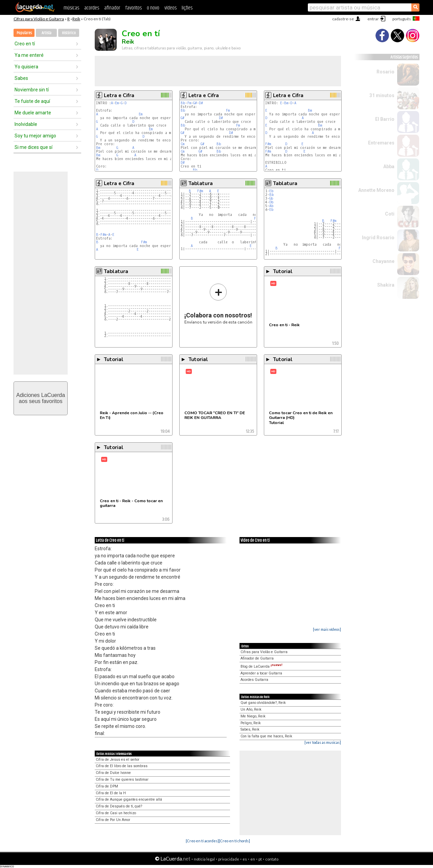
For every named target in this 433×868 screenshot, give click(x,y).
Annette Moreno (376, 190)
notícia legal (204, 859)
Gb (271, 198)
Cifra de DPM (107, 786)
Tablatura (201, 183)
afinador (112, 8)
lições (187, 8)
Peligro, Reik (251, 723)
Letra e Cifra (119, 95)
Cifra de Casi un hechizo (116, 813)
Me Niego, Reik (253, 716)
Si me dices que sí (33, 147)
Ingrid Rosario (378, 238)
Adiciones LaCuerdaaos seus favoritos (41, 398)
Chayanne (383, 261)
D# (201, 103)
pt (260, 859)
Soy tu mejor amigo (35, 136)
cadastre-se (343, 19)
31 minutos (382, 95)
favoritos (133, 8)
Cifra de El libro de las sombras (122, 766)
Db (271, 202)
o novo (153, 8)
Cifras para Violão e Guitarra (39, 19)
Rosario (385, 72)
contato (272, 859)
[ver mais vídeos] (327, 629)
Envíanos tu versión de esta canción (218, 304)
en (253, 859)
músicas (71, 8)
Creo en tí (25, 44)
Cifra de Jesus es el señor (118, 760)
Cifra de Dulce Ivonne (113, 773)
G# (195, 103)
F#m (268, 144)
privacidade (229, 859)
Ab (271, 206)
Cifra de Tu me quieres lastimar (122, 780)
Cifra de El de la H (111, 793)
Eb (271, 191)
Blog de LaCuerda (261, 666)
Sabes (21, 78)
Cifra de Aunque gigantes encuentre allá (129, 799)
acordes (92, 8)
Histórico (69, 33)
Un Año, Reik (251, 709)
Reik (76, 19)
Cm (183, 144)
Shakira (386, 285)
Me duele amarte (33, 113)
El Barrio (385, 119)
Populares (24, 33)
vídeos (170, 8)
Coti (390, 214)
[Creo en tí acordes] (202, 841)
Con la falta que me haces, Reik (266, 736)
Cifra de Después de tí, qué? (119, 806)
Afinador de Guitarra (257, 658)
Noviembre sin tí (32, 90)
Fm (189, 103)
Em (117, 103)
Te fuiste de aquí (32, 101)
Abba (389, 166)
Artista (47, 33)
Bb (183, 103)
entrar (373, 19)
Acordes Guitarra (254, 680)
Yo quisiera (26, 67)
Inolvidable (26, 124)
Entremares (381, 143)
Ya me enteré (29, 55)
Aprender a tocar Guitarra (261, 673)
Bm (98, 148)
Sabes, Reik (250, 729)
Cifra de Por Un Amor (113, 820)
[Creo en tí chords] (234, 841)
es (245, 859)
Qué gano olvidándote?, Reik (263, 703)
